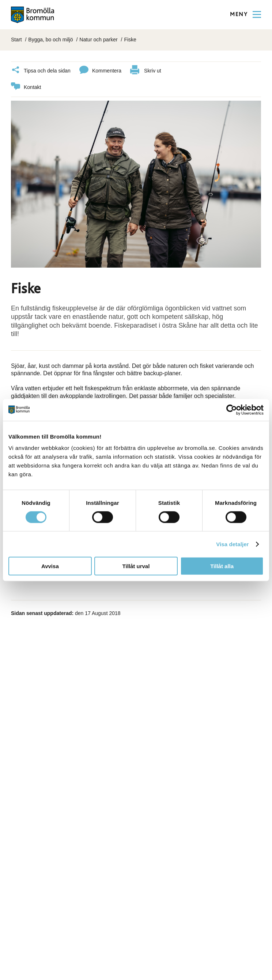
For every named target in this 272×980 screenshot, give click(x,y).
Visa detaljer (232, 544)
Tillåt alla (222, 566)
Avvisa (50, 566)
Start (16, 40)
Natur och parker (98, 40)
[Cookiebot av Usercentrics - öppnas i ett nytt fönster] (232, 410)
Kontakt (26, 87)
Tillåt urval (136, 566)
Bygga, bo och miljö (50, 40)
